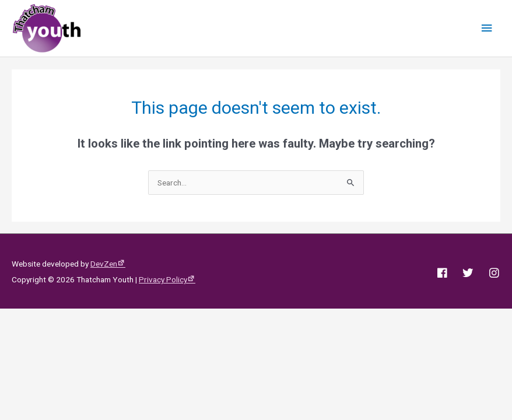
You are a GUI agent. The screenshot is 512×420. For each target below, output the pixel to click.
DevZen (104, 264)
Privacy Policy (163, 279)
